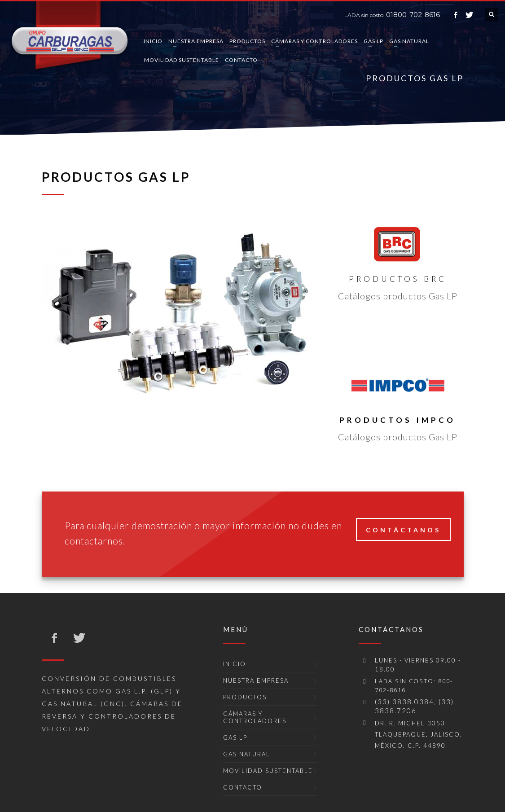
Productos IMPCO (397, 420)
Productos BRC (398, 279)
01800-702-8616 (413, 15)
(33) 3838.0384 (404, 702)
